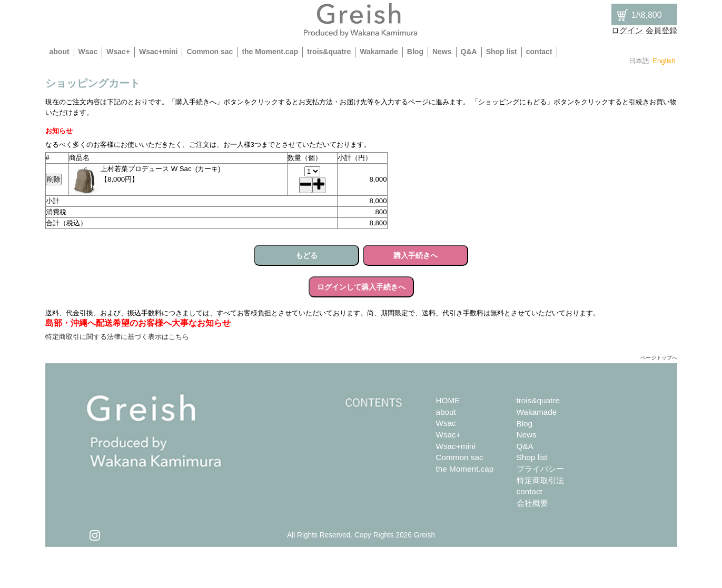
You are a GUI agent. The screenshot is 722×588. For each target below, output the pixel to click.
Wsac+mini (159, 52)
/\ (639, 15)
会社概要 (532, 503)
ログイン (627, 30)
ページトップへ (659, 358)
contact (539, 52)
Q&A (469, 52)
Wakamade (379, 52)
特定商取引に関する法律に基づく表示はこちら (117, 337)
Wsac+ (118, 52)
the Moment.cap (270, 52)
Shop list (502, 52)
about (60, 52)
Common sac (210, 52)
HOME (448, 400)
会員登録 (661, 30)
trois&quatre (329, 52)
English (664, 61)
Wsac (88, 52)
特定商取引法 (540, 480)
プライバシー (540, 469)
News (442, 52)
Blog (415, 52)
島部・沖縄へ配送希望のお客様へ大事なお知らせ (138, 323)
